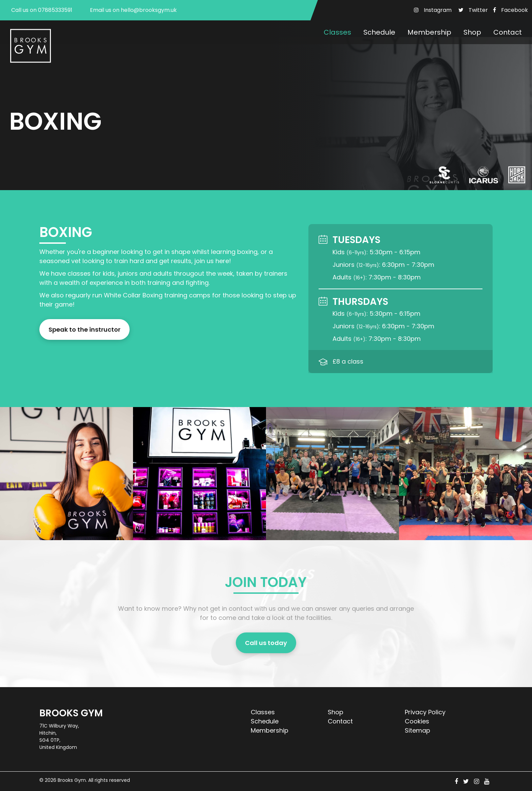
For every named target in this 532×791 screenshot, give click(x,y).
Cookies (417, 721)
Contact (508, 32)
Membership (429, 32)
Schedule (379, 32)
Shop (472, 32)
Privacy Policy (425, 712)
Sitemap (417, 730)
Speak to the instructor (84, 329)
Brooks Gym (72, 780)
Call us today (266, 643)
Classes (337, 32)
